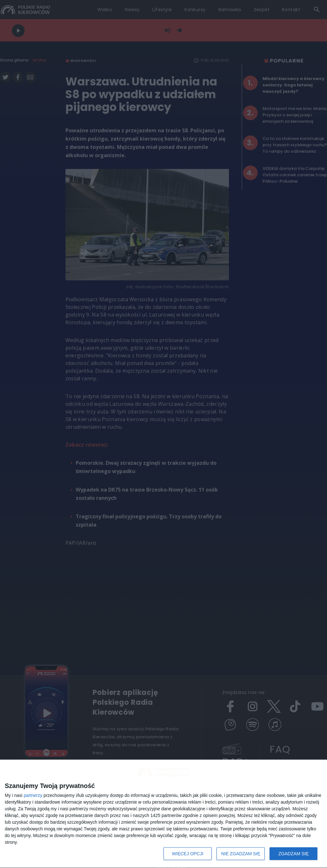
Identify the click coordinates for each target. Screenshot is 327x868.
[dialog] (163, 814)
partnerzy (33, 795)
